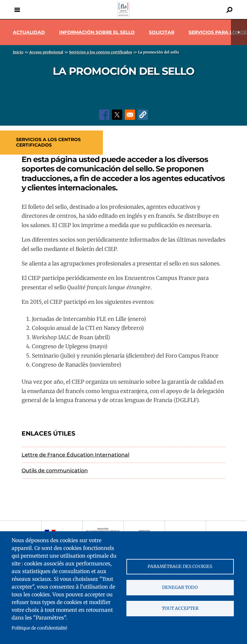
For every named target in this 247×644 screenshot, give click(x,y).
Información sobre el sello (97, 32)
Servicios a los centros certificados (48, 142)
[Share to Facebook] (104, 115)
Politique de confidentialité (39, 628)
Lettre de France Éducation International (75, 455)
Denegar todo (180, 587)
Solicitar (162, 32)
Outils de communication (55, 471)
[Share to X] (117, 115)
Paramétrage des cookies (180, 567)
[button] (143, 115)
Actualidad (29, 32)
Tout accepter (180, 608)
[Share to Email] (130, 115)
